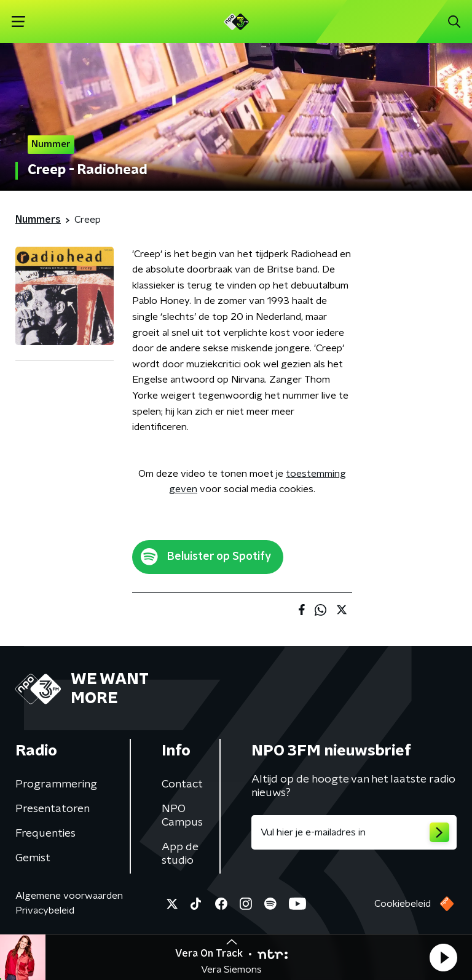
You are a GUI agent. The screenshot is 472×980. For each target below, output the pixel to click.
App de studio (180, 854)
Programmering (56, 784)
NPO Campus (182, 816)
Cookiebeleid (403, 904)
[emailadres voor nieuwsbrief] (354, 832)
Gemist (33, 858)
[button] (443, 957)
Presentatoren (53, 809)
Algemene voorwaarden (69, 896)
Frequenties (45, 834)
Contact (182, 784)
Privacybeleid (45, 910)
